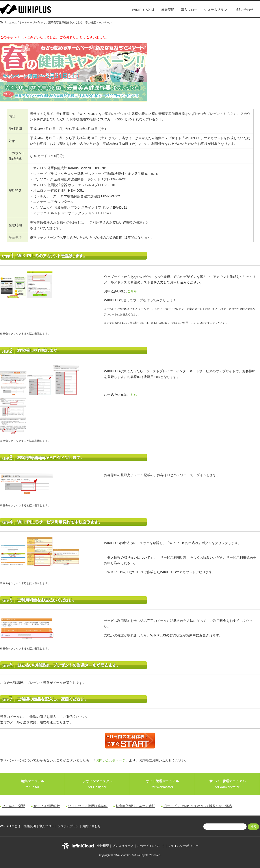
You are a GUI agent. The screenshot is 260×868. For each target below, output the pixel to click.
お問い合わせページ (111, 760)
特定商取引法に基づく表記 (136, 806)
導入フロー (189, 10)
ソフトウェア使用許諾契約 (88, 806)
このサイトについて (151, 846)
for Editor (32, 784)
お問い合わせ (243, 10)
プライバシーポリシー (183, 846)
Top (2, 22)
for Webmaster (162, 784)
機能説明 (168, 10)
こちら (132, 291)
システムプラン (215, 10)
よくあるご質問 (14, 806)
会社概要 (103, 846)
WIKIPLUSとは (143, 10)
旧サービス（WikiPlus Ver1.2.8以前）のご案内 (198, 806)
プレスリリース (123, 846)
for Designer (97, 784)
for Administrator (227, 784)
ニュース (12, 22)
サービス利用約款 (47, 806)
